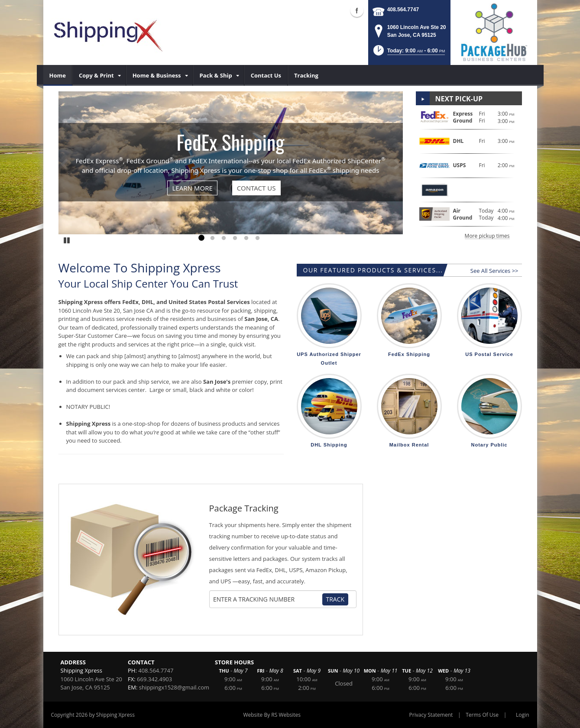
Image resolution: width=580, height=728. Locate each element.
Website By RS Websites (272, 715)
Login (522, 715)
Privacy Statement (431, 715)
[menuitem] (58, 75)
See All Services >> (494, 271)
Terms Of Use (482, 715)
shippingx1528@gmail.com (174, 687)
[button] (408, 53)
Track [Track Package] (335, 599)
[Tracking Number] (267, 599)
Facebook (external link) (357, 10)
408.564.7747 (403, 10)
